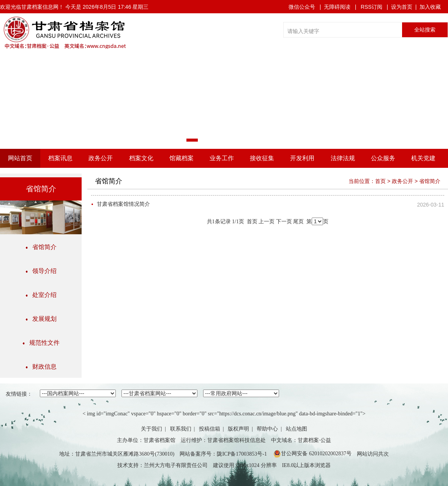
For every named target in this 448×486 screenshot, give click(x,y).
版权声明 (238, 429)
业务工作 (222, 158)
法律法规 (343, 158)
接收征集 (262, 158)
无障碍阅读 (337, 7)
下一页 (284, 222)
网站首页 (20, 158)
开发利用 (302, 158)
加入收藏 (430, 7)
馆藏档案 (181, 158)
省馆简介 (41, 247)
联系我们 (181, 429)
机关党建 (423, 158)
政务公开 (101, 158)
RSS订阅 (371, 7)
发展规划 (41, 319)
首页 (380, 181)
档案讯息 (60, 158)
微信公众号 (302, 7)
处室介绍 (41, 295)
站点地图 (297, 429)
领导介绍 (41, 271)
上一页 (267, 222)
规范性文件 (41, 343)
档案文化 (141, 158)
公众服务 (383, 158)
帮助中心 (267, 429)
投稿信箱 (210, 429)
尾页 (298, 222)
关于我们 (151, 429)
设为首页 (402, 7)
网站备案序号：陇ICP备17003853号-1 (223, 454)
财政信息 (41, 367)
